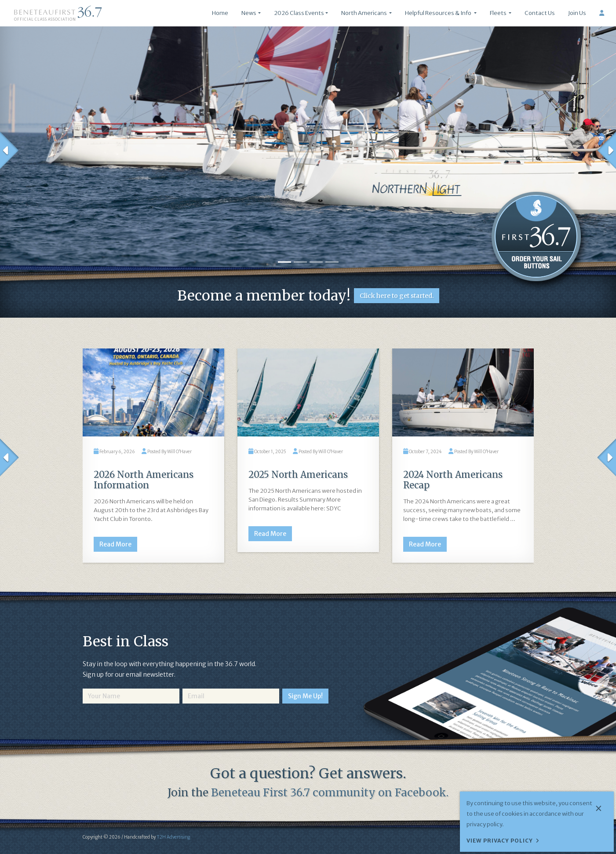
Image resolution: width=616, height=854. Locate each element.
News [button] (249, 13)
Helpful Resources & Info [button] (439, 13)
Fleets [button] (499, 13)
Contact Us (540, 13)
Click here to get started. (397, 296)
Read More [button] (115, 544)
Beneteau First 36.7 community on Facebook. (330, 793)
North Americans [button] (364, 13)
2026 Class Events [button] (299, 13)
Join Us (577, 13)
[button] (9, 150)
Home (220, 13)
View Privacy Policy (500, 841)
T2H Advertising (173, 837)
